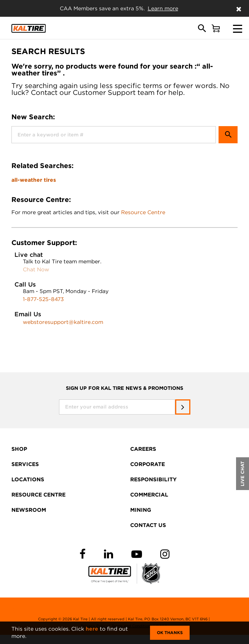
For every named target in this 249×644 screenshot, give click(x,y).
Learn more (163, 8)
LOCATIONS (28, 479)
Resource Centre (143, 212)
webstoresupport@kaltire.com (63, 322)
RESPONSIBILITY (153, 479)
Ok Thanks (170, 633)
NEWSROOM (29, 510)
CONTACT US (148, 525)
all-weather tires (34, 180)
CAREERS (143, 449)
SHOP (19, 449)
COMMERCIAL (149, 495)
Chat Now (36, 269)
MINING (141, 510)
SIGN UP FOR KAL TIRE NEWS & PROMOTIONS (124, 388)
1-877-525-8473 (43, 299)
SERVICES (25, 464)
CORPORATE (148, 464)
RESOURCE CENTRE (38, 495)
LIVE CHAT (242, 474)
